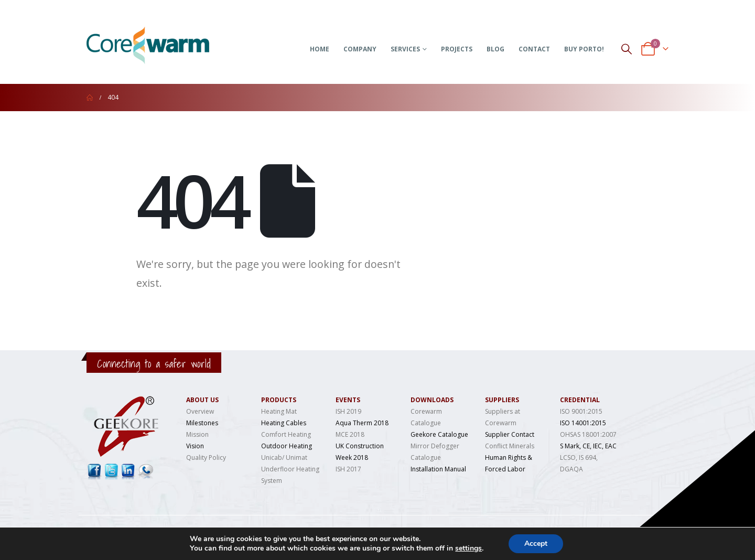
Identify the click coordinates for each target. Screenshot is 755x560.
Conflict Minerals (510, 446)
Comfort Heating (286, 434)
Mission (197, 434)
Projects (457, 49)
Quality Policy (206, 457)
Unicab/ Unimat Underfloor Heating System (290, 469)
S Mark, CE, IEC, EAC (588, 446)
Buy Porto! (584, 49)
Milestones (202, 423)
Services (405, 49)
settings (468, 548)
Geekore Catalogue (439, 434)
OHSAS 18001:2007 (588, 434)
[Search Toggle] (627, 49)
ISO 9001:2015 (581, 411)
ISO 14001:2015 (583, 423)
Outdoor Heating (287, 446)
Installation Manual (438, 469)
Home (320, 49)
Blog (495, 49)
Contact (534, 49)
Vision (195, 446)
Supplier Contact (510, 434)
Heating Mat (279, 411)
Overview (200, 411)
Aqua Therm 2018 (362, 423)
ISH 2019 (348, 411)
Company (360, 49)
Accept (536, 543)
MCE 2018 (350, 434)
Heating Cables (284, 423)
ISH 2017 (348, 469)
